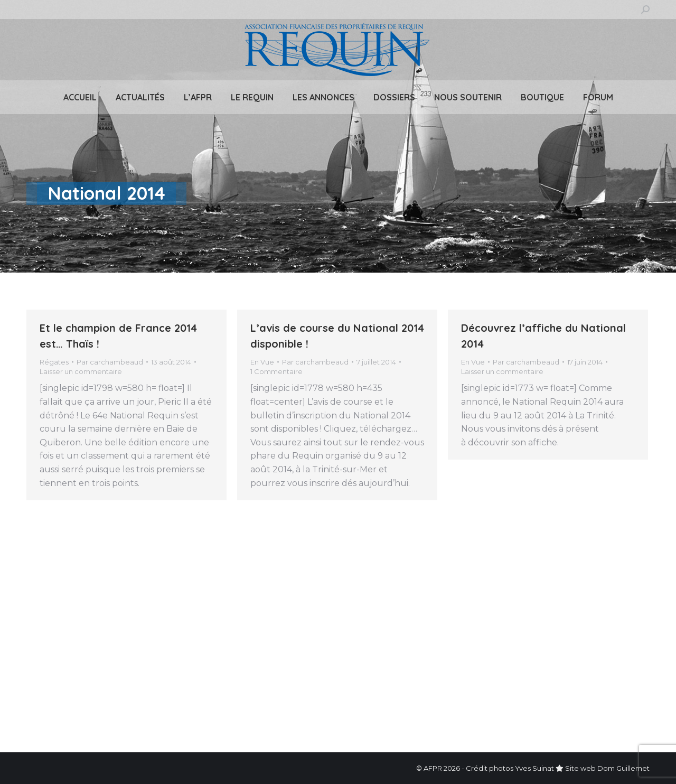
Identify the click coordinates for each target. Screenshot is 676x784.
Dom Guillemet (623, 768)
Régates (54, 362)
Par (110, 362)
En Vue (262, 362)
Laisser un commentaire (81, 371)
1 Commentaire (276, 371)
